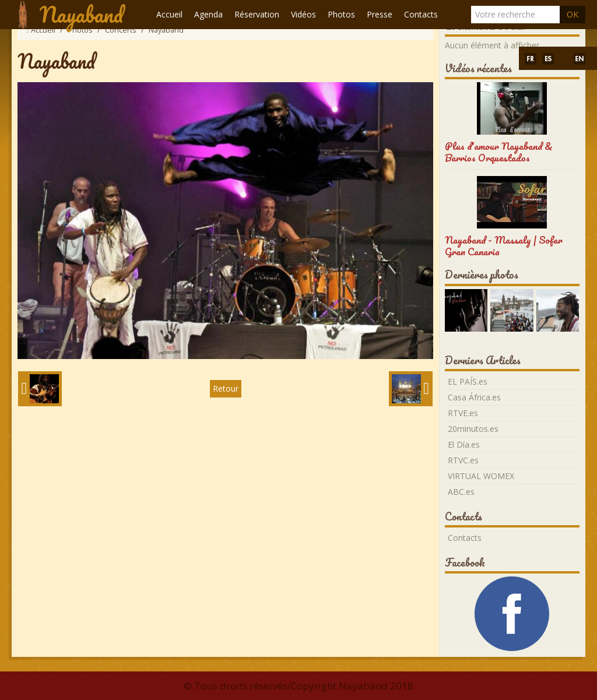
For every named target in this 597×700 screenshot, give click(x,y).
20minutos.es (473, 429)
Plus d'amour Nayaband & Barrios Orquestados (499, 152)
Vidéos (303, 14)
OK (573, 14)
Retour (226, 388)
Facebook (465, 562)
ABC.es (461, 492)
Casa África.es (474, 397)
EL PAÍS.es (468, 381)
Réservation (257, 14)
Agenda (208, 14)
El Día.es (464, 444)
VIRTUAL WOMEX (481, 476)
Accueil (169, 14)
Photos (341, 14)
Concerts (121, 30)
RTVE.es (463, 413)
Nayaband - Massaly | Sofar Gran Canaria (504, 246)
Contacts (421, 14)
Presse (380, 14)
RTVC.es (463, 460)
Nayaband (81, 15)
